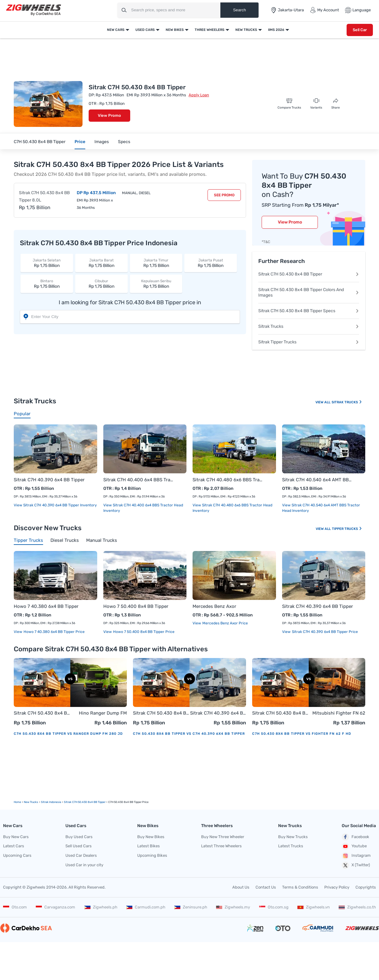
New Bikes (175, 30)
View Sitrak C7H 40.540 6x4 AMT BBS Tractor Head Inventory (321, 508)
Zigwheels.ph (101, 907)
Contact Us (266, 887)
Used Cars (145, 30)
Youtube (354, 846)
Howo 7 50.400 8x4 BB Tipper (136, 606)
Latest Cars (14, 846)
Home (17, 802)
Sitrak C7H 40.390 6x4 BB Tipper (49, 480)
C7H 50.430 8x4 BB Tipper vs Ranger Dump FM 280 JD (68, 734)
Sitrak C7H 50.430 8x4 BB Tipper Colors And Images (309, 292)
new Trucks (31, 802)
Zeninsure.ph (191, 907)
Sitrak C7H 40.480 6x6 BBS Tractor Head (228, 480)
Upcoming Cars (17, 855)
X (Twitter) (356, 865)
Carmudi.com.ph (146, 907)
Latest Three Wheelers (221, 846)
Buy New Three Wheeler (223, 837)
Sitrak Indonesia (51, 802)
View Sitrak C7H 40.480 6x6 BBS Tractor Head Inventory (232, 508)
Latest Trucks (291, 846)
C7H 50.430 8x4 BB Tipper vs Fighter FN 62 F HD (302, 734)
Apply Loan (199, 95)
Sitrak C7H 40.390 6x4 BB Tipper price (324, 632)
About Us (241, 887)
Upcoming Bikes (152, 855)
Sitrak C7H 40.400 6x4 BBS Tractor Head (139, 480)
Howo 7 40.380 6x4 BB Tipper (46, 606)
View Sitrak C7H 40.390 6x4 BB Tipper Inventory (55, 505)
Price (80, 142)
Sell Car (360, 30)
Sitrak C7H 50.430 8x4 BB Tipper (309, 274)
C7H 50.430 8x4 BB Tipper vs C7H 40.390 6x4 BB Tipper (189, 734)
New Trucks (246, 30)
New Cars (116, 30)
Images (102, 142)
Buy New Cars (16, 837)
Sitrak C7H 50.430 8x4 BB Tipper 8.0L (44, 196)
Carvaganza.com (55, 907)
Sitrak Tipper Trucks (309, 342)
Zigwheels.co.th (357, 907)
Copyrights (366, 887)
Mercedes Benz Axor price (225, 623)
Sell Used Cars (79, 846)
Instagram (356, 856)
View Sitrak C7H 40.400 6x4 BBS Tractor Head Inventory (143, 508)
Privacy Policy (337, 887)
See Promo (224, 195)
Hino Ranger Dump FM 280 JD (103, 714)
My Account (324, 10)
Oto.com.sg (274, 907)
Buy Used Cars (79, 837)
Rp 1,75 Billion (47, 263)
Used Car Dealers (81, 855)
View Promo (109, 115)
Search (239, 10)
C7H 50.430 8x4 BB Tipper (40, 142)
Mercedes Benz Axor (214, 606)
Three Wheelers (210, 30)
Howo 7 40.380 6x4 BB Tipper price (54, 632)
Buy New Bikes (151, 837)
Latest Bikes (149, 846)
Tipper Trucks (347, 529)
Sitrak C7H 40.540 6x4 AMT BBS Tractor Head (318, 480)
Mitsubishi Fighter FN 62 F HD (339, 714)
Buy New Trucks (293, 837)
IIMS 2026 (276, 30)
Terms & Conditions (300, 887)
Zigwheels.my (233, 907)
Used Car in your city (84, 865)
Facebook (355, 837)
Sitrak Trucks (309, 326)
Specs (124, 142)
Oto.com (15, 907)
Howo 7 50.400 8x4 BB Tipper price (143, 632)
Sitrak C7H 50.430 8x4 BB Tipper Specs (309, 311)
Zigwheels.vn (314, 907)
